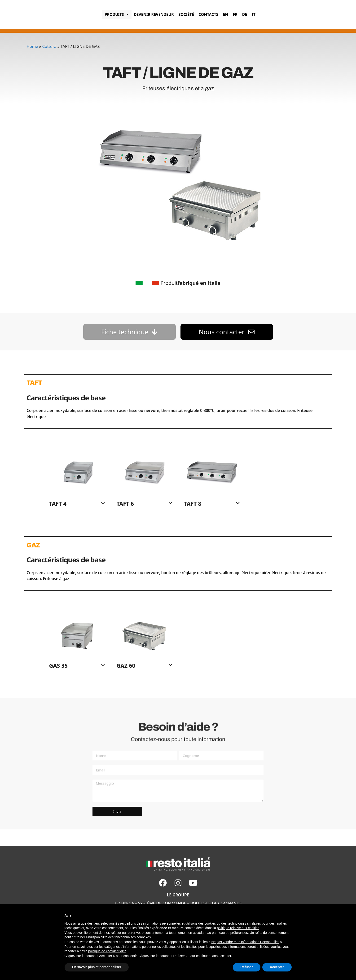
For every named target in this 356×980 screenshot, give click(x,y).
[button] (77, 504)
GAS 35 (59, 666)
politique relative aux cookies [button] (238, 928)
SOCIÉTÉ (186, 14)
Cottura (49, 46)
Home (32, 46)
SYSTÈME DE (150, 903)
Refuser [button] (246, 967)
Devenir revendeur (154, 14)
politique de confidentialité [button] (107, 951)
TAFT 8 (193, 504)
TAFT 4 (58, 504)
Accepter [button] (277, 967)
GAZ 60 (126, 666)
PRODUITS (117, 14)
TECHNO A (124, 903)
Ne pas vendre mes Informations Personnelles (245, 942)
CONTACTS (209, 14)
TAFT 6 (125, 504)
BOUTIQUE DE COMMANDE (216, 903)
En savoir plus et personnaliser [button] (97, 967)
